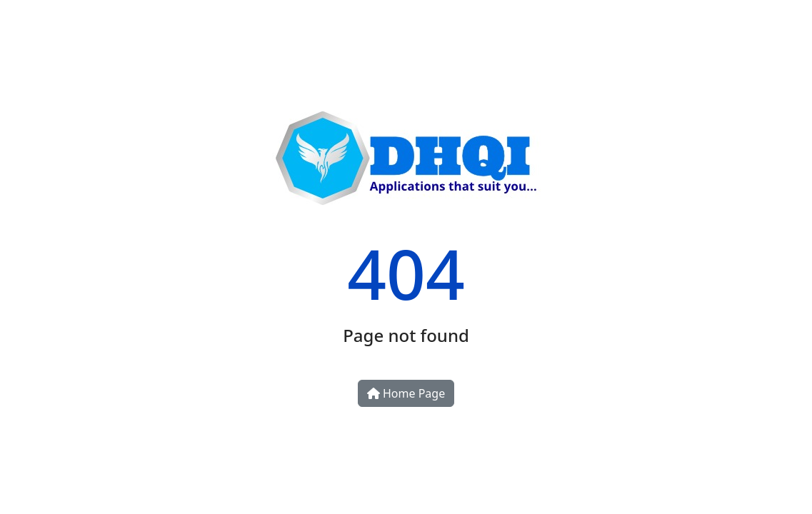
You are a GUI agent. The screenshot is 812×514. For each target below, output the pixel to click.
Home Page (406, 393)
